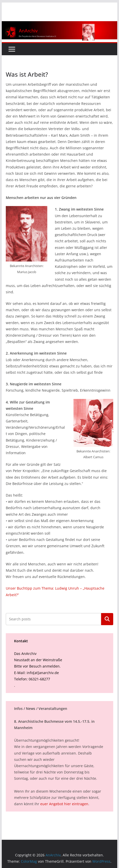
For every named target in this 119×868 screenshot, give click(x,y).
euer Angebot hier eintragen (64, 804)
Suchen (107, 619)
